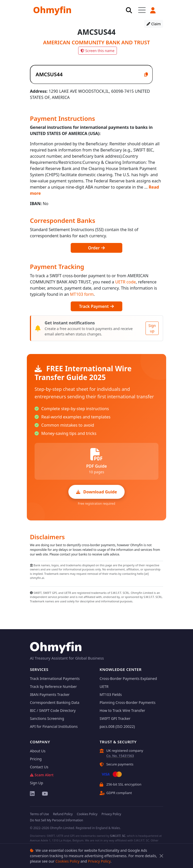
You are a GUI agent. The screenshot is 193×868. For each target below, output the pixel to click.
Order (96, 248)
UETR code (125, 282)
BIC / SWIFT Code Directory (53, 710)
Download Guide (97, 492)
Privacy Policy (99, 861)
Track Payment (96, 306)
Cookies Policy (67, 861)
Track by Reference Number (53, 686)
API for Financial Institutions (54, 726)
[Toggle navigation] (142, 10)
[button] (153, 10)
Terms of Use (39, 814)
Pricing (36, 759)
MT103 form (82, 294)
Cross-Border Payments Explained (128, 679)
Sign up (152, 328)
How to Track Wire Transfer (122, 710)
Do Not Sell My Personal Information (57, 820)
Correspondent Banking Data (55, 702)
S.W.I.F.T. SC (118, 836)
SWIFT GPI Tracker (115, 718)
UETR (104, 686)
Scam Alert (42, 775)
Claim (154, 24)
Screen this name (97, 51)
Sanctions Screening (47, 718)
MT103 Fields (111, 694)
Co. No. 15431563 (120, 756)
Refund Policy (63, 814)
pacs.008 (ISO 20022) (117, 726)
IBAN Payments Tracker (50, 694)
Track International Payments (55, 679)
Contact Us (39, 767)
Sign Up (37, 783)
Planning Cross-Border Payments (127, 702)
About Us (38, 751)
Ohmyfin (52, 10)
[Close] (161, 856)
